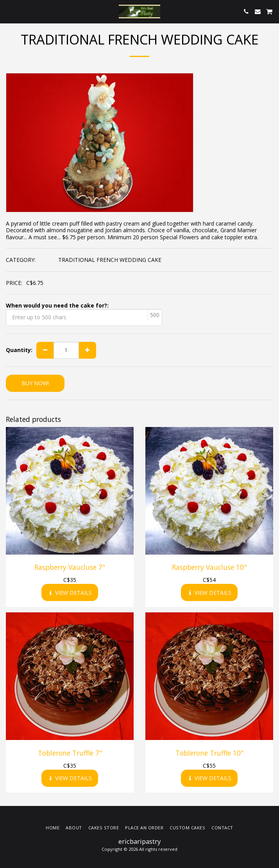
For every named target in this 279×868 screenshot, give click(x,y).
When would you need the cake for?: (57, 306)
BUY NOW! (35, 383)
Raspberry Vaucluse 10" (209, 567)
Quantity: (19, 350)
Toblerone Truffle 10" (209, 753)
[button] (9, 11)
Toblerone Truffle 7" (70, 753)
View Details (70, 593)
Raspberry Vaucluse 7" (70, 567)
